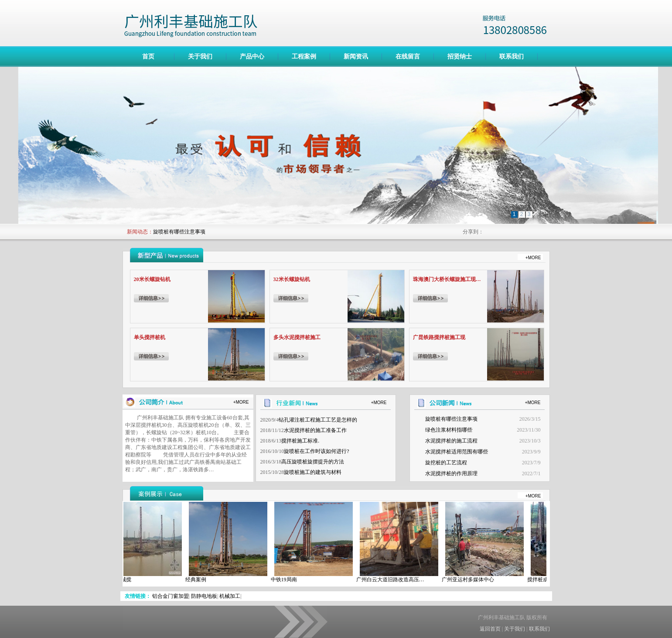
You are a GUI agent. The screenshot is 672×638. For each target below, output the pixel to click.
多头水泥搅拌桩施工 (297, 337)
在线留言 (408, 57)
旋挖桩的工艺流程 (446, 463)
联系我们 (512, 57)
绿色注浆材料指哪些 (449, 430)
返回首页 (490, 629)
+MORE (533, 258)
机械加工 (230, 596)
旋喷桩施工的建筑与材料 (313, 472)
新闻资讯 (356, 57)
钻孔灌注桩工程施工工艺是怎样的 (318, 420)
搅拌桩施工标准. (300, 441)
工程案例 (304, 57)
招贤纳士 (460, 57)
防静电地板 (204, 596)
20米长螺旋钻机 (152, 279)
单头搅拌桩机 (150, 337)
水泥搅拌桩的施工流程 (451, 441)
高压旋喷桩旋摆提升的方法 (313, 462)
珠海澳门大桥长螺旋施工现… (447, 279)
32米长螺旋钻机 (292, 279)
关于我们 (200, 57)
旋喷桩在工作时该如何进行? (316, 451)
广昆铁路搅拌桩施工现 (439, 337)
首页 (148, 57)
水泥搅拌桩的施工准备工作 (315, 430)
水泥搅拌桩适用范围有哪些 (457, 452)
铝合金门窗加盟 (171, 596)
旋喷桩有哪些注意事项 (179, 232)
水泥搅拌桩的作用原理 (451, 473)
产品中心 (252, 57)
